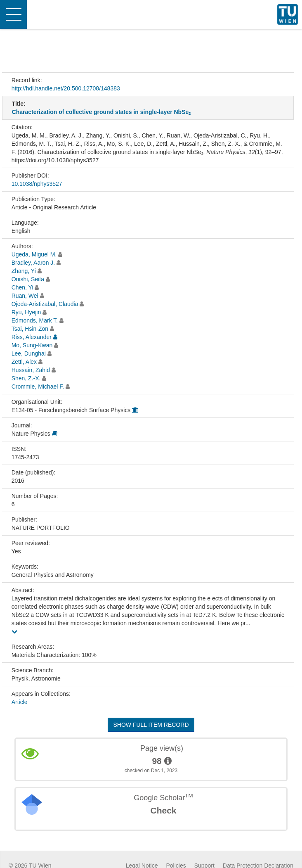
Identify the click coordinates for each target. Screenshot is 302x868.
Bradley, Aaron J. (33, 263)
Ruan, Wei (25, 296)
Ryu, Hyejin (26, 312)
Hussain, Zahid (31, 370)
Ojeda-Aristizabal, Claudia (45, 304)
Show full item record (151, 725)
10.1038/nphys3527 (37, 184)
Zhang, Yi (24, 271)
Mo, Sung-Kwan (32, 345)
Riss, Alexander (32, 337)
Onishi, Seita (28, 279)
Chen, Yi (22, 287)
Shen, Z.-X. (26, 378)
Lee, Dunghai (29, 353)
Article (20, 702)
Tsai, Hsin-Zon (30, 329)
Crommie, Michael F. (38, 387)
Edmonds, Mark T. (35, 320)
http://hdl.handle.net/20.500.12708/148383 (66, 88)
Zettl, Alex (24, 362)
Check (163, 810)
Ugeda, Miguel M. (34, 254)
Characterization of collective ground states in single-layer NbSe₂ (101, 112)
